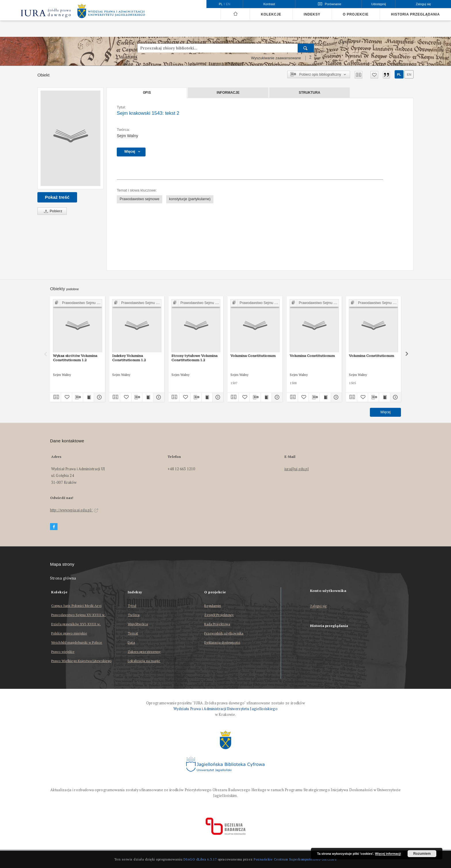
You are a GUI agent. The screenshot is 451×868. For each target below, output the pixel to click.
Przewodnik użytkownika (224, 633)
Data (131, 642)
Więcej (385, 412)
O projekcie (356, 14)
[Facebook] (54, 527)
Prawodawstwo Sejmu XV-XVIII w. (79, 615)
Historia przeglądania (415, 14)
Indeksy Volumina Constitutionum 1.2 (129, 358)
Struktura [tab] (310, 93)
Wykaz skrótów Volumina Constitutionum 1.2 (75, 358)
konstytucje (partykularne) (190, 199)
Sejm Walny (127, 136)
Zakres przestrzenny (144, 652)
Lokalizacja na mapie (144, 661)
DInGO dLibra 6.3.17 (200, 859)
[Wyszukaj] (306, 48)
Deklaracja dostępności (222, 642)
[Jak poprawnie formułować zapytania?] (310, 58)
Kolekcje (271, 14)
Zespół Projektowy (219, 615)
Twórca (134, 615)
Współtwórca (138, 624)
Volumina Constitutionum (253, 356)
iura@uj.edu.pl (297, 469)
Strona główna (63, 578)
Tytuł (132, 606)
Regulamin (213, 606)
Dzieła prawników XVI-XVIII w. (76, 624)
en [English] (228, 4)
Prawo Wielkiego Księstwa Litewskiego (81, 661)
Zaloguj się (319, 606)
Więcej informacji (388, 854)
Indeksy (312, 14)
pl (399, 74)
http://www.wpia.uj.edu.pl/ (74, 510)
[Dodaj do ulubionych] (374, 75)
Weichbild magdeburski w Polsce (77, 642)
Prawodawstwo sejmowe (139, 199)
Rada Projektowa (217, 624)
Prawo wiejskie (63, 652)
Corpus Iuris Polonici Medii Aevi (76, 606)
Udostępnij (378, 4)
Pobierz (52, 211)
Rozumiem (422, 854)
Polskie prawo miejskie (69, 633)
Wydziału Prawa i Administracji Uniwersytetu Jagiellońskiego (225, 709)
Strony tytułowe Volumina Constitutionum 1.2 (194, 358)
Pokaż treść (57, 197)
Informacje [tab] (228, 93)
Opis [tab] (147, 93)
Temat (133, 633)
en (409, 74)
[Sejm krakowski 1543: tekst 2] (70, 138)
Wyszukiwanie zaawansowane (276, 58)
